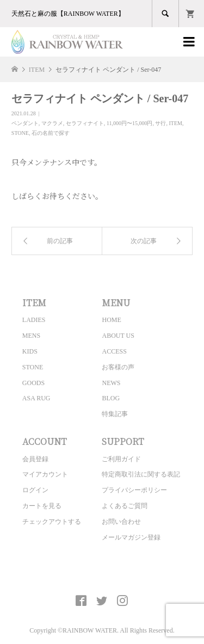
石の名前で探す (51, 133)
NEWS (111, 383)
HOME (111, 320)
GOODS (33, 383)
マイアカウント (45, 474)
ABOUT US (118, 336)
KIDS (30, 351)
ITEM (175, 123)
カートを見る (42, 506)
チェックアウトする (52, 522)
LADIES (34, 320)
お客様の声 (118, 367)
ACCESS (114, 351)
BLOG (111, 398)
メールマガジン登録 (131, 537)
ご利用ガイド (121, 459)
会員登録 (35, 459)
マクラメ (52, 123)
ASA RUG (36, 398)
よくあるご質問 (125, 506)
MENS (31, 336)
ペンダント (25, 123)
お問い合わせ (121, 522)
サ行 (160, 123)
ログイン (35, 490)
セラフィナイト (85, 123)
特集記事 (115, 414)
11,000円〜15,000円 (130, 123)
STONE (20, 133)
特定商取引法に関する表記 (141, 474)
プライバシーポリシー (134, 490)
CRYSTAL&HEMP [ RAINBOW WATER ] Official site (102, 575)
